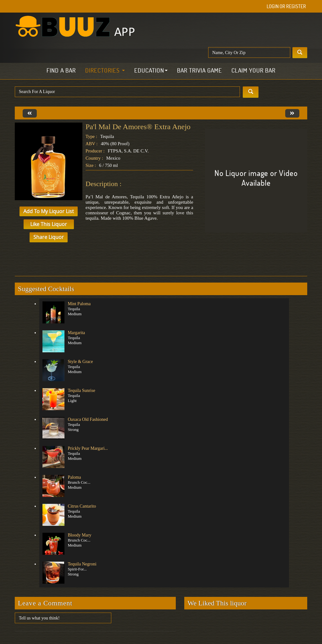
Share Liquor (49, 237)
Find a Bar (61, 70)
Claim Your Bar (253, 70)
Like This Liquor (49, 224)
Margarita (76, 333)
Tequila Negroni (82, 564)
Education (151, 70)
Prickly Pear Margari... (88, 448)
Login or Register (286, 6)
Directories (105, 70)
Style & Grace (80, 362)
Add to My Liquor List (49, 211)
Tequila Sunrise (81, 391)
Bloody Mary (79, 535)
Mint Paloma (79, 304)
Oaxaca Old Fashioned (88, 419)
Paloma (74, 477)
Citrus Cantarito (82, 506)
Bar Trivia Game (200, 70)
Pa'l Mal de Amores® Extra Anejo (138, 127)
